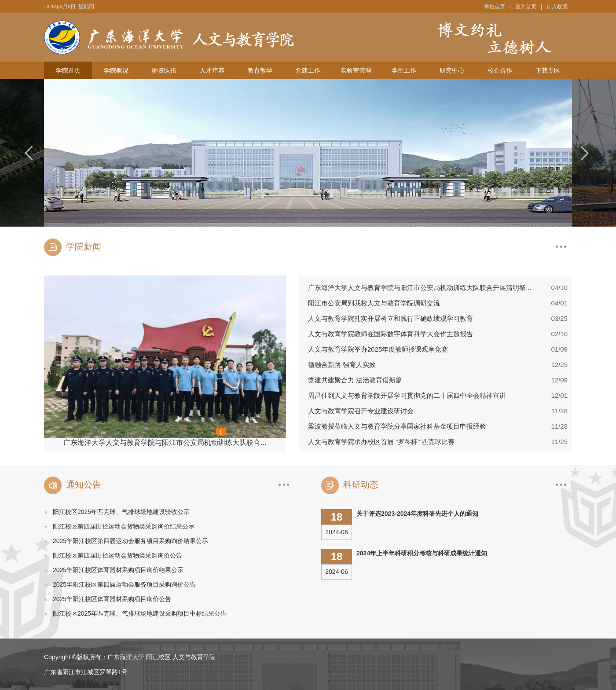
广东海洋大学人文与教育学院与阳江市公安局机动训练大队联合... (165, 442)
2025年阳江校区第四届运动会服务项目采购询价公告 (124, 584)
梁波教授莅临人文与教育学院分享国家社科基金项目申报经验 (397, 426)
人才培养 (212, 70)
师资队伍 (164, 70)
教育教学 (260, 70)
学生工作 (404, 70)
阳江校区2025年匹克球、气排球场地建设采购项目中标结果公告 (140, 613)
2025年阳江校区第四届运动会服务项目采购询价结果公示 (130, 541)
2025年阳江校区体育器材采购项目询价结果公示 (118, 570)
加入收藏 (557, 7)
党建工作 (308, 70)
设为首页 (526, 7)
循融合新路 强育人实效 (342, 365)
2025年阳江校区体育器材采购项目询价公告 (112, 599)
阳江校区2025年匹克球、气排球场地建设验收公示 (121, 512)
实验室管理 (356, 70)
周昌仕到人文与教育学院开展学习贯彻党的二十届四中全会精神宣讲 (407, 395)
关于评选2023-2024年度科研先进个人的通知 (417, 514)
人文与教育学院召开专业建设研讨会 (361, 411)
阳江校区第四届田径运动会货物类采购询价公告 (117, 555)
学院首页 (68, 70)
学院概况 (116, 70)
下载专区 (548, 70)
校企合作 (500, 70)
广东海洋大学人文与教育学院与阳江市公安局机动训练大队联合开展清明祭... (420, 288)
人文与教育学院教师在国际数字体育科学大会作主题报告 (390, 334)
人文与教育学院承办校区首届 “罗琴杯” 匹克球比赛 (381, 442)
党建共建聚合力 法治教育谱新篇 (355, 380)
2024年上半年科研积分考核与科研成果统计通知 (422, 553)
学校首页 (495, 7)
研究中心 (452, 70)
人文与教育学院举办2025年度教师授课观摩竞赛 (378, 349)
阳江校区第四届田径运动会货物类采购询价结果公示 (124, 526)
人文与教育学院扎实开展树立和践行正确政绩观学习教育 (390, 318)
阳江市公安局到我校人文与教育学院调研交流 (374, 303)
